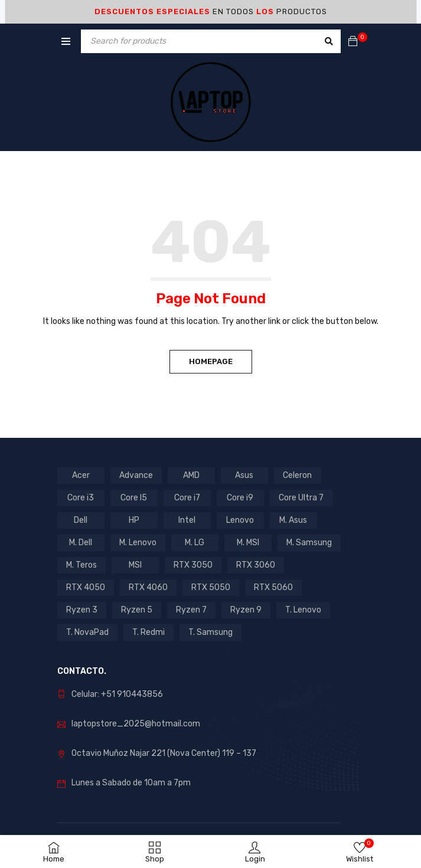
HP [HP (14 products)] (134, 520)
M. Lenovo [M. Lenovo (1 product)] (138, 543)
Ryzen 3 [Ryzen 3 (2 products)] (82, 610)
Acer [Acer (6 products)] (81, 475)
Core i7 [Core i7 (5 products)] (187, 498)
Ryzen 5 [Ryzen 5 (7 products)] (137, 610)
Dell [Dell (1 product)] (81, 520)
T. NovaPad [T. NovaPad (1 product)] (87, 632)
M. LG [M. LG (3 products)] (195, 543)
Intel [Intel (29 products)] (187, 520)
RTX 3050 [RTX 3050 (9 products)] (193, 565)
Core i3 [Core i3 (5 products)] (81, 498)
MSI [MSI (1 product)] (135, 565)
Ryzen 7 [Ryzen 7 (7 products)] (191, 610)
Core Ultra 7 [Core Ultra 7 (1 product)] (301, 498)
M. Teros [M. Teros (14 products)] (81, 565)
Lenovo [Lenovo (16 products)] (240, 520)
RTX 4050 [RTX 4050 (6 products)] (86, 587)
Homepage (211, 361)
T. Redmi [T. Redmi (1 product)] (149, 632)
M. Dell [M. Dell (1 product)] (81, 543)
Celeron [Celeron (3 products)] (297, 475)
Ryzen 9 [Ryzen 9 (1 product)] (246, 610)
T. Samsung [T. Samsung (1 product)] (210, 632)
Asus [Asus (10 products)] (244, 475)
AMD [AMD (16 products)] (191, 475)
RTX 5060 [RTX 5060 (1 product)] (273, 587)
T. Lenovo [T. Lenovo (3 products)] (303, 610)
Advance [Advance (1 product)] (136, 475)
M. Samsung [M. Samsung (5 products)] (309, 543)
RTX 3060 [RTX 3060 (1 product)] (256, 565)
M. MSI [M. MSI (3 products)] (248, 543)
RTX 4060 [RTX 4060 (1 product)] (148, 587)
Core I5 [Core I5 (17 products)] (134, 498)
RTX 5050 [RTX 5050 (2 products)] (211, 587)
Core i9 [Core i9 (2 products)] (240, 498)
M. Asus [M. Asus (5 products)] (293, 520)
